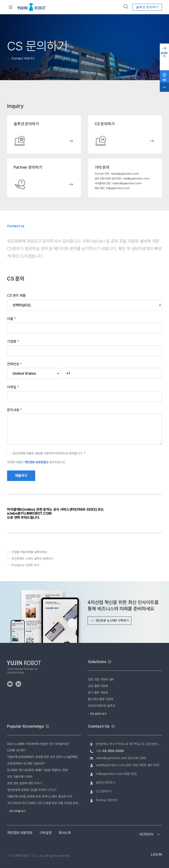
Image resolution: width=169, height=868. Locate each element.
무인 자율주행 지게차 (20, 777)
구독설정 (45, 833)
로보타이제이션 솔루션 (101, 706)
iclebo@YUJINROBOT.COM (29, 514)
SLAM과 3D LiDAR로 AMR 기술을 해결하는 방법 (37, 770)
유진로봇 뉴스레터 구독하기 (109, 620)
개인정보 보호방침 (35, 462)
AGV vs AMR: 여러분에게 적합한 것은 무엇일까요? (38, 744)
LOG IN (156, 855)
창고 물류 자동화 (98, 693)
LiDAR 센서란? (16, 750)
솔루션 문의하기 (147, 7)
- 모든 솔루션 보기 (97, 714)
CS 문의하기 (104, 791)
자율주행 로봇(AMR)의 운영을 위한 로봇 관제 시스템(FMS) (42, 757)
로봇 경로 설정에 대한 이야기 (24, 783)
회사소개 (65, 833)
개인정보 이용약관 (20, 833)
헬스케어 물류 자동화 (101, 699)
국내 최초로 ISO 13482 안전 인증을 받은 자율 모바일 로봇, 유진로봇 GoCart (44, 803)
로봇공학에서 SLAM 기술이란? (26, 763)
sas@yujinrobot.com (136, 179)
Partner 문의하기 (107, 800)
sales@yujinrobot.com (125, 174)
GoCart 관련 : (103, 174)
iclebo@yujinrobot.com (127, 183)
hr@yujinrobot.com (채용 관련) (116, 774)
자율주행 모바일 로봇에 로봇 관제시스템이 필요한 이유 (40, 796)
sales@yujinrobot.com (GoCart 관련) (121, 758)
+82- (110, 751)
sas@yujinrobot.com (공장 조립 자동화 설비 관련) (128, 765)
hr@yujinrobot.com (118, 188)
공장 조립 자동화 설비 (101, 679)
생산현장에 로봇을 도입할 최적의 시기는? (32, 790)
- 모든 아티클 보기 (16, 811)
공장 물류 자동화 (98, 686)
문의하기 (164, 55)
